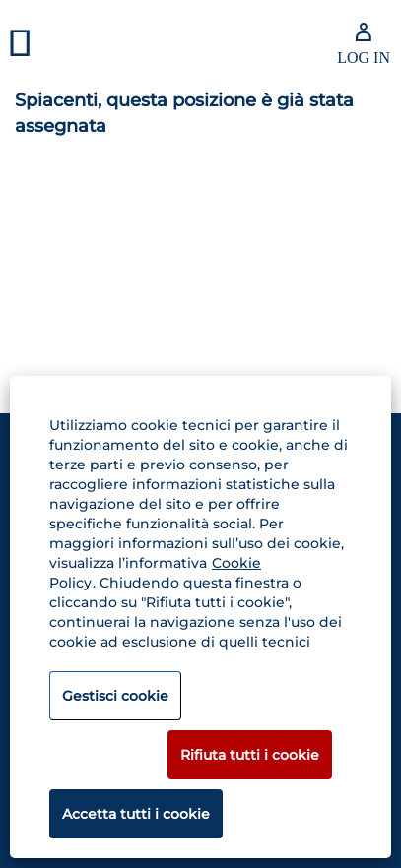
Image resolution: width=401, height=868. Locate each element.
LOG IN (364, 58)
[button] (67, 44)
